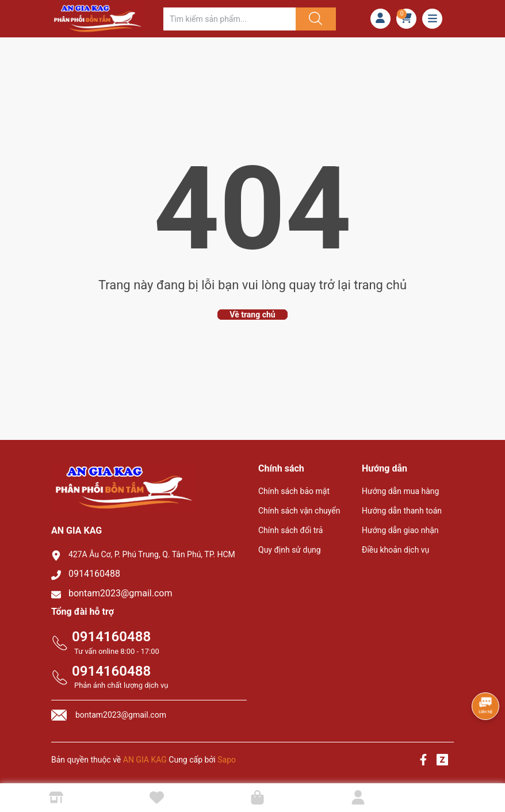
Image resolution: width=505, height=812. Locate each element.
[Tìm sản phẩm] (229, 19)
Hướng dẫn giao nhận (400, 530)
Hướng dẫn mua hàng (400, 491)
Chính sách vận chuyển (299, 511)
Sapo (227, 760)
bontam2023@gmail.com (120, 593)
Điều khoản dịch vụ (395, 550)
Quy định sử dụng (290, 550)
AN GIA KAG (145, 760)
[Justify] (314, 19)
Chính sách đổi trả (290, 530)
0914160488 (94, 574)
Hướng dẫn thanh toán (402, 511)
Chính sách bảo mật (294, 491)
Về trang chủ (252, 315)
